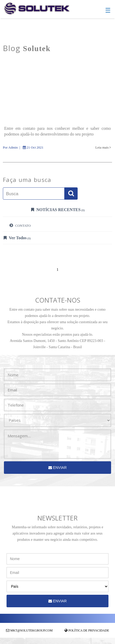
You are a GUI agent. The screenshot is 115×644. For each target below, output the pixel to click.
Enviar (57, 468)
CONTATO (20, 225)
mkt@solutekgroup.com (31, 630)
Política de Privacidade (89, 630)
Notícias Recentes (58, 210)
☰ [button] (108, 10)
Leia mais (103, 147)
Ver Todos (17, 238)
